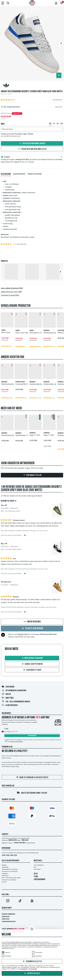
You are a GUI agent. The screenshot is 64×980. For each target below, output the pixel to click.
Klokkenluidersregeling (9, 922)
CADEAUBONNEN (39, 879)
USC (62, 124)
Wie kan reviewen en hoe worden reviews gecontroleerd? (21, 496)
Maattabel (8, 698)
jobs (35, 867)
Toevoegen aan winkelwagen (32, 144)
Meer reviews (32, 622)
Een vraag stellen (32, 475)
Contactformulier (30, 843)
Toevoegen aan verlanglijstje (32, 149)
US (50, 124)
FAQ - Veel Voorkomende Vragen (16, 702)
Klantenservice (10, 705)
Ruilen (6, 694)
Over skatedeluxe (39, 865)
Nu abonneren (32, 736)
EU (54, 124)
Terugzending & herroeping (10, 869)
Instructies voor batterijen (9, 880)
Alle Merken (37, 869)
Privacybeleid (6, 917)
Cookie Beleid (5, 919)
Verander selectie (32, 962)
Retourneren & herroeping (14, 691)
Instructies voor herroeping (10, 871)
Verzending (8, 687)
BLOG (36, 874)
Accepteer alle (32, 973)
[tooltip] (62, 107)
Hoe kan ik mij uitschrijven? (16, 741)
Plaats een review (32, 629)
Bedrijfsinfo (7, 908)
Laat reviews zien (57, 100)
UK (58, 124)
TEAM (36, 877)
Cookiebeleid (23, 969)
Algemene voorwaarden (8, 914)
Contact (4, 882)
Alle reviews (5, 876)
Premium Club (22, 634)
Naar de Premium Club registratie (32, 777)
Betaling (4, 865)
